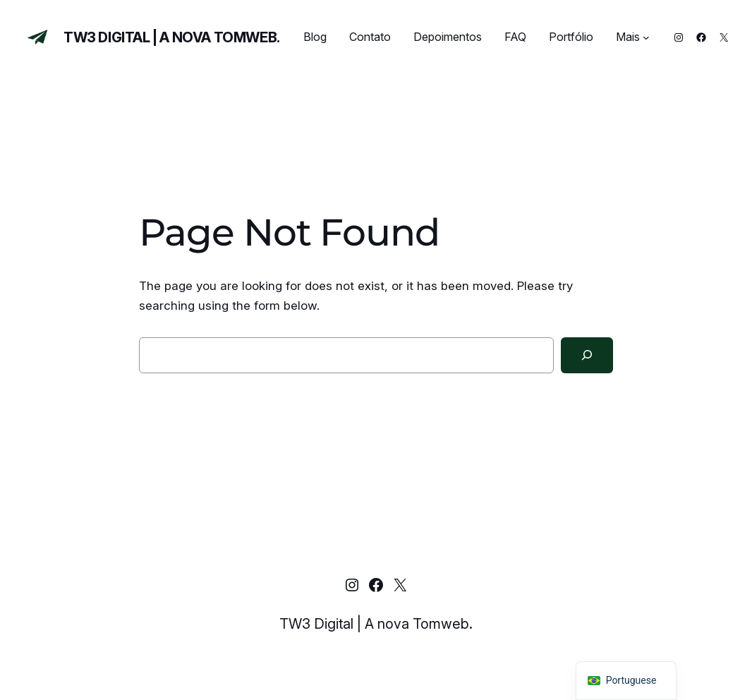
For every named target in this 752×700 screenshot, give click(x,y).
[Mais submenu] (646, 37)
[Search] (587, 355)
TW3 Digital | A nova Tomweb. (172, 37)
